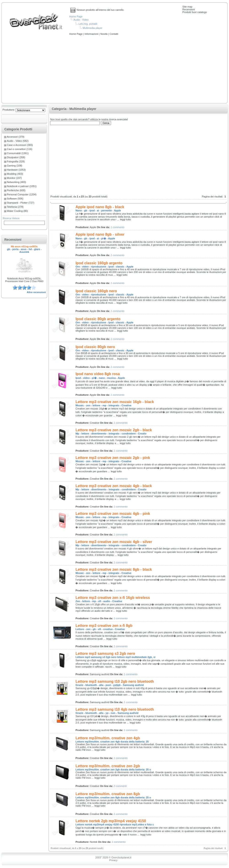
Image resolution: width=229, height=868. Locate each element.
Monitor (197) (14, 178)
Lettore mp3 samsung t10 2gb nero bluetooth (115, 681)
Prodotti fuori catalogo (195, 12)
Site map (187, 7)
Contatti (114, 34)
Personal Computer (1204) (22, 194)
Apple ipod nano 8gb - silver (100, 234)
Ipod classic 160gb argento (99, 263)
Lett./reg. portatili (88, 24)
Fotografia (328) (16, 161)
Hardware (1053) (16, 170)
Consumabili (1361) (18, 153)
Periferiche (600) (16, 190)
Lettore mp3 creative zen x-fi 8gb (104, 626)
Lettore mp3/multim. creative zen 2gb (108, 766)
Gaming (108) (15, 166)
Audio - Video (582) (18, 141)
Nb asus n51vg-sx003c (24, 246)
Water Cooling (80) (17, 211)
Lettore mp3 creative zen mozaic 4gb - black (114, 486)
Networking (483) (16, 182)
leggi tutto (125, 219)
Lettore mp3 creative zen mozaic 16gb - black (115, 402)
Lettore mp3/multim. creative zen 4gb (108, 738)
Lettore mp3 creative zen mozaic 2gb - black (114, 430)
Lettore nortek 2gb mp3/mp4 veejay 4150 (111, 821)
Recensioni (189, 9)
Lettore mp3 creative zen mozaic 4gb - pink (113, 514)
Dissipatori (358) (16, 157)
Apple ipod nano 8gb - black (100, 207)
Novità (104, 34)
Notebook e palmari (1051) (22, 186)
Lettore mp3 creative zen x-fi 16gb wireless (113, 598)
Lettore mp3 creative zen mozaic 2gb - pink (113, 458)
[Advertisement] (114, 70)
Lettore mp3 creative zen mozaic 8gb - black (114, 569)
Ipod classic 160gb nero (96, 291)
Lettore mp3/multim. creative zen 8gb (108, 794)
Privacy (113, 860)
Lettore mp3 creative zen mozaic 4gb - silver (114, 542)
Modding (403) (15, 174)
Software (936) (15, 199)
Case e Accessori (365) (20, 145)
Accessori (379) (16, 137)
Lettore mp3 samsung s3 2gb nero (105, 654)
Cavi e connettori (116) (20, 149)
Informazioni (92, 34)
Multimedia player (93, 28)
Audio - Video (81, 20)
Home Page (76, 16)
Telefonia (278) (15, 207)
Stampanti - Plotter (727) (21, 203)
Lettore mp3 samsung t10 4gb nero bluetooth (115, 709)
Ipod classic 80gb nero (95, 347)
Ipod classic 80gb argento (98, 319)
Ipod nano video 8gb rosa (98, 374)
